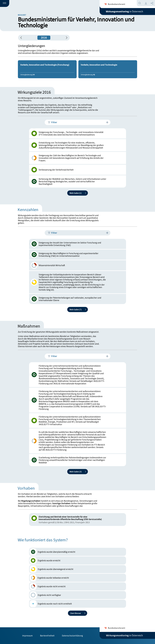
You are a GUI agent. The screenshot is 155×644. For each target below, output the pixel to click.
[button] (5, 4)
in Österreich (124, 11)
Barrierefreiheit (47, 636)
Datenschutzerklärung (72, 636)
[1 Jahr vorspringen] (66, 38)
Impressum (27, 636)
